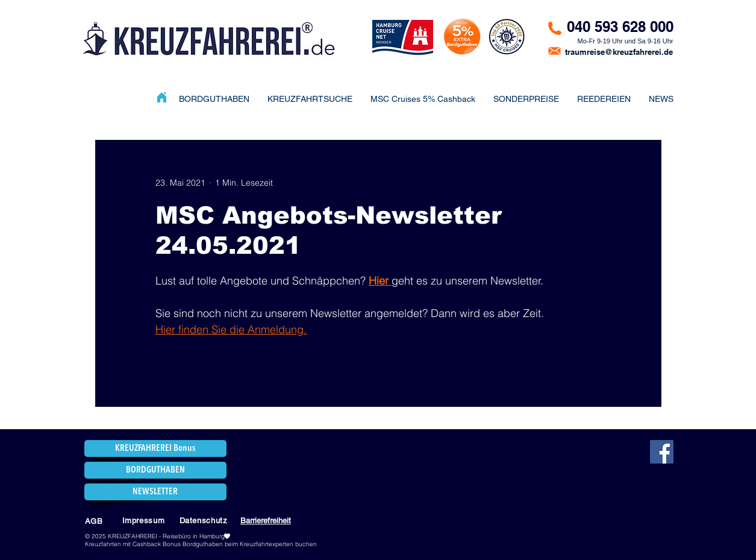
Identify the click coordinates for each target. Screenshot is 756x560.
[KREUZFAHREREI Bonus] (155, 448)
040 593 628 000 (620, 27)
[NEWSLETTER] (155, 492)
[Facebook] (662, 452)
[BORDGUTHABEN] (155, 470)
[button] (526, 99)
